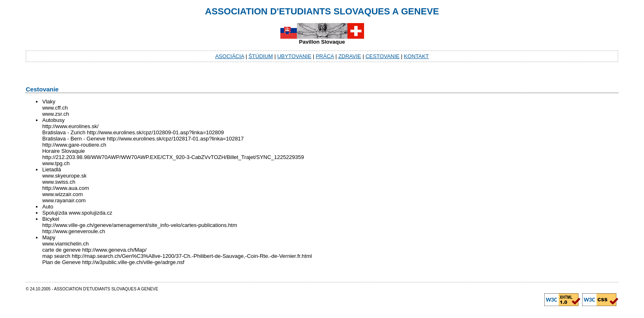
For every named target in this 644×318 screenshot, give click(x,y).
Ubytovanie (294, 56)
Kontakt (416, 56)
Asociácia (230, 56)
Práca (325, 56)
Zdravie (349, 56)
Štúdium (261, 56)
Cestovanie (382, 56)
